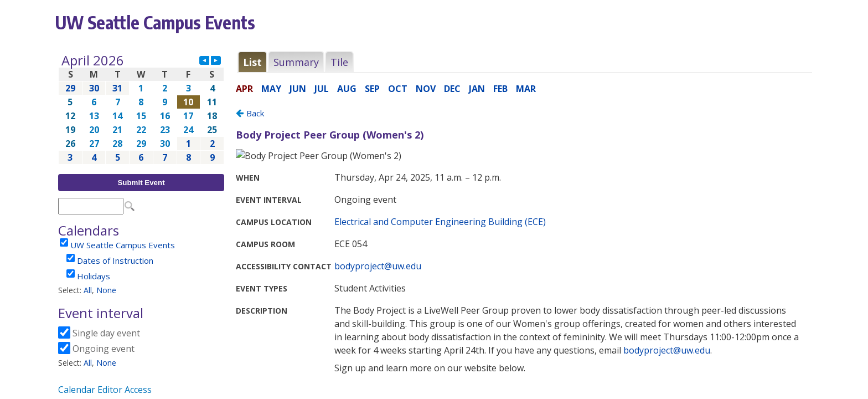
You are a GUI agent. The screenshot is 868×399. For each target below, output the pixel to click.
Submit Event (141, 183)
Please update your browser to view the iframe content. (141, 109)
